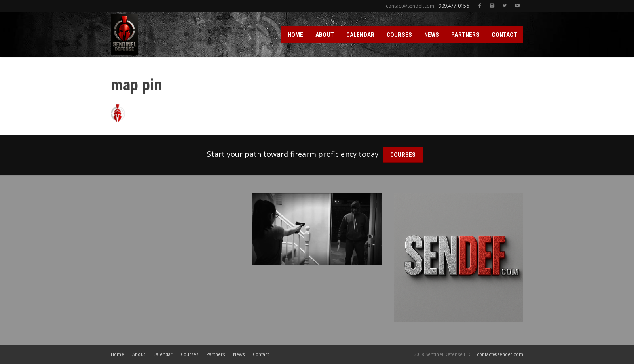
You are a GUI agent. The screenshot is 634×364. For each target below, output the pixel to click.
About (139, 354)
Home (117, 354)
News (239, 354)
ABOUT (325, 35)
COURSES (399, 35)
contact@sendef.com (500, 354)
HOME (295, 35)
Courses (189, 354)
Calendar (163, 354)
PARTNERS (465, 35)
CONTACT (504, 35)
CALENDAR (360, 35)
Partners (216, 354)
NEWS (432, 35)
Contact (261, 354)
